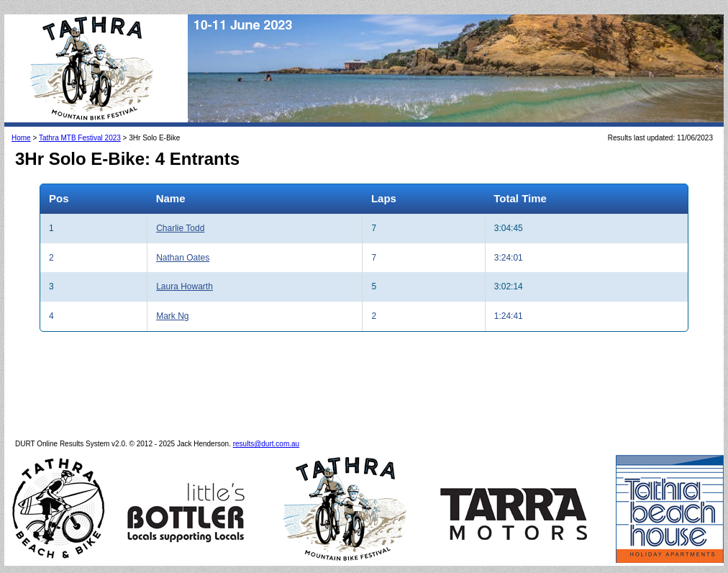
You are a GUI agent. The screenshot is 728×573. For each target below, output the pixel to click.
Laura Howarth (185, 286)
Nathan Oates (183, 258)
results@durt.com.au (266, 444)
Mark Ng (172, 316)
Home (21, 138)
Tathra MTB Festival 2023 (80, 138)
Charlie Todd (180, 228)
